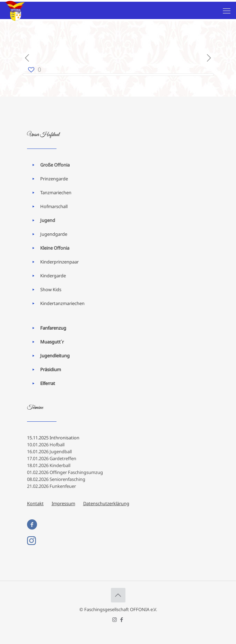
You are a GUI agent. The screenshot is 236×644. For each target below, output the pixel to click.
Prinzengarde (54, 179)
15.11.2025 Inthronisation (53, 438)
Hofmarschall (54, 206)
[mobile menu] (227, 10)
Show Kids (51, 289)
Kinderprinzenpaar (59, 262)
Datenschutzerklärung (106, 503)
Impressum (63, 503)
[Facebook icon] (122, 619)
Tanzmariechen (56, 193)
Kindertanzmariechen (62, 303)
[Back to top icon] (118, 595)
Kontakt (35, 503)
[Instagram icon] (115, 619)
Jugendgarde (54, 234)
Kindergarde (53, 276)
